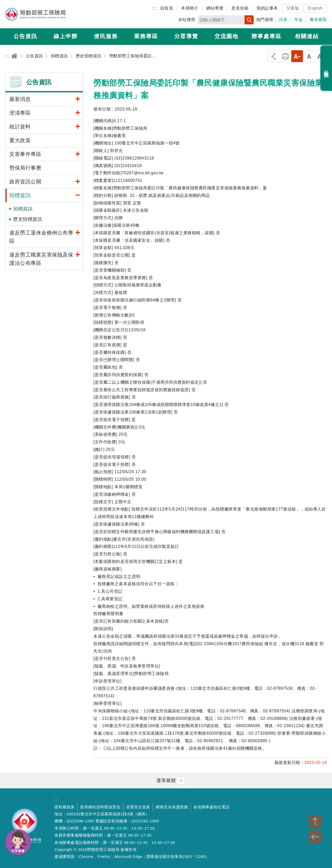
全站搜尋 (187, 20)
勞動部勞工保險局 (35, 14)
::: (154, 8)
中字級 (309, 56)
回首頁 (167, 8)
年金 (299, 20)
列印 (285, 56)
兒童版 (293, 8)
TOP (315, 821)
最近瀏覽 (326, 68)
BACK (315, 837)
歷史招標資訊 (28, 219)
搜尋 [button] (249, 20)
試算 (283, 20)
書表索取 (318, 20)
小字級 (297, 56)
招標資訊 (23, 209)
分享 (274, 56)
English (315, 8)
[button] (166, 780)
